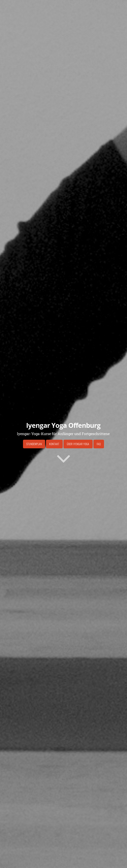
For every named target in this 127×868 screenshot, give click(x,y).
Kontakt (54, 444)
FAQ (99, 444)
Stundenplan (34, 444)
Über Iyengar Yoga (78, 444)
